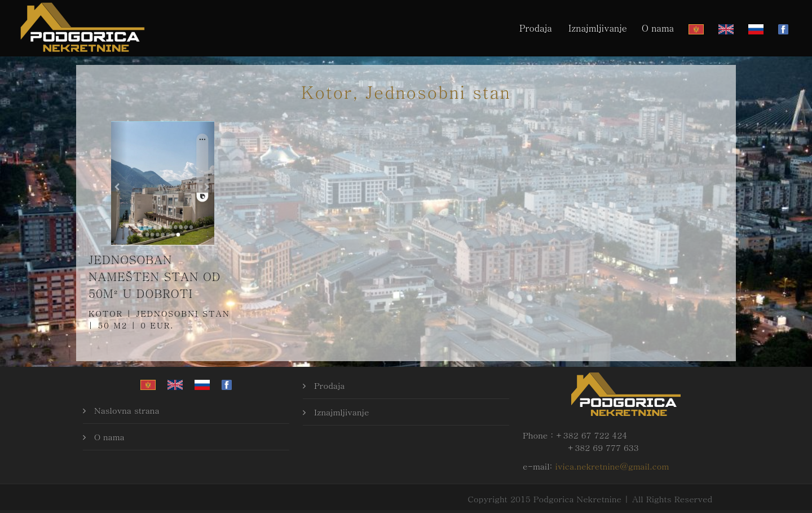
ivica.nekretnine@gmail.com (612, 466)
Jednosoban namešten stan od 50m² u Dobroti (155, 276)
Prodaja (536, 28)
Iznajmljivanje (598, 28)
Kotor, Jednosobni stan (406, 91)
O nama (658, 28)
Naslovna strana (127, 410)
